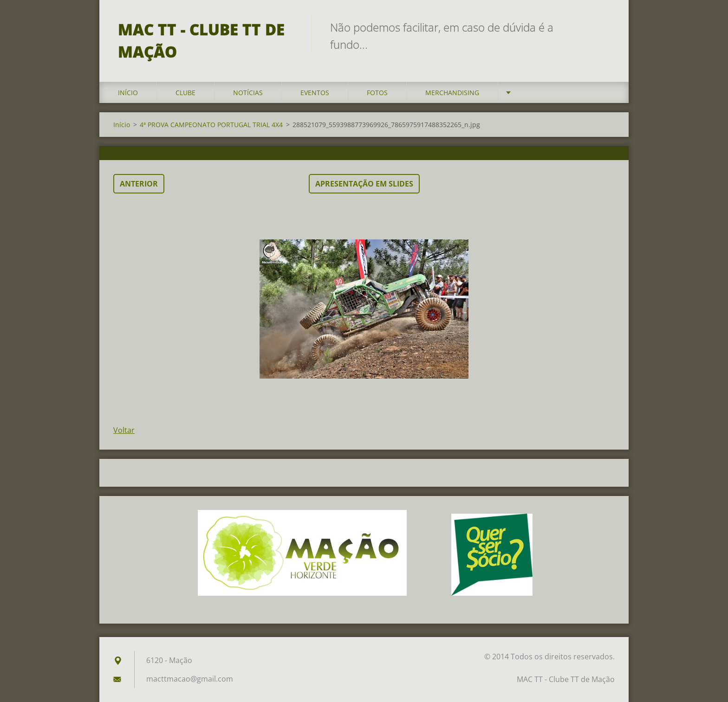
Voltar (124, 430)
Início (128, 93)
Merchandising (452, 93)
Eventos (315, 93)
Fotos (377, 93)
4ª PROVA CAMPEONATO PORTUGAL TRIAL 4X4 (211, 125)
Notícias (248, 93)
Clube (185, 93)
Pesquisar (604, 27)
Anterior (139, 184)
